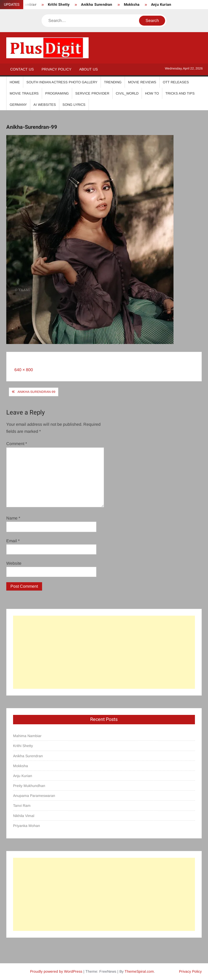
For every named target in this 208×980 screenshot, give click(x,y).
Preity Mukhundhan (29, 786)
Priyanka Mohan (27, 826)
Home (15, 82)
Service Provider (92, 93)
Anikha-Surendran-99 (36, 392)
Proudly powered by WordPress (56, 971)
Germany (18, 105)
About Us (88, 69)
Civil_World (127, 93)
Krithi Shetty (59, 5)
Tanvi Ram (22, 806)
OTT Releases (176, 82)
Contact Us (22, 69)
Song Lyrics (74, 105)
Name (13, 518)
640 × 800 (24, 370)
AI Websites (45, 105)
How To (152, 93)
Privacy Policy (56, 69)
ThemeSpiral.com (139, 971)
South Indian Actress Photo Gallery (62, 82)
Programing (57, 93)
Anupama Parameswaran (34, 796)
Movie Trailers (24, 93)
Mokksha (132, 5)
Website (14, 563)
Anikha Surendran (97, 5)
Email (13, 541)
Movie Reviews (142, 82)
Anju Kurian (161, 5)
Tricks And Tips (180, 93)
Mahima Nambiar (27, 736)
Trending (113, 82)
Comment (17, 444)
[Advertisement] (104, 652)
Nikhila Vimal (24, 816)
